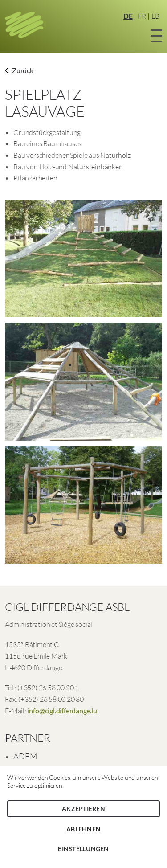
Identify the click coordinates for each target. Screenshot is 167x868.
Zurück (19, 70)
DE (128, 16)
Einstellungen (83, 849)
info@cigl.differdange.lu (62, 710)
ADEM (25, 756)
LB (155, 16)
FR (142, 16)
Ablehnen (83, 829)
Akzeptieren (83, 809)
